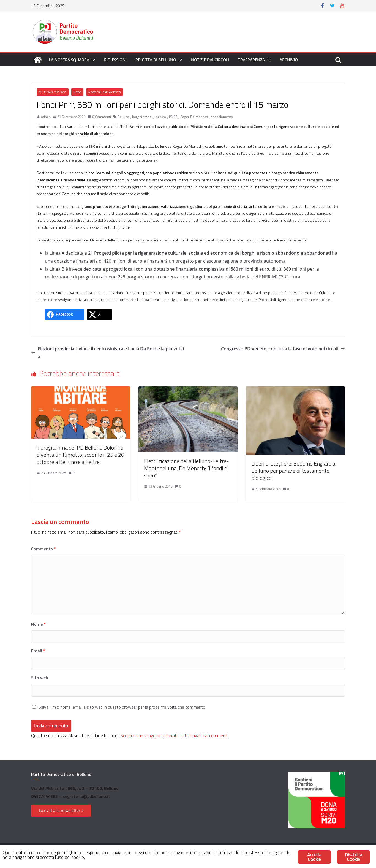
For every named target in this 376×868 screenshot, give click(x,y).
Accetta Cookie (314, 857)
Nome (38, 624)
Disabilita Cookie (353, 857)
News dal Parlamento (105, 92)
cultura (161, 117)
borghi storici (142, 117)
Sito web (39, 678)
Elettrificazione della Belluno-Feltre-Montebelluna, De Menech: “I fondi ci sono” (186, 468)
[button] (92, 60)
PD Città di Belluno (156, 60)
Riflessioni (115, 60)
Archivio (289, 60)
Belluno (123, 117)
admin (46, 117)
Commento (43, 549)
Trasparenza (251, 60)
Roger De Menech (194, 117)
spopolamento (222, 117)
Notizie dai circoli (210, 60)
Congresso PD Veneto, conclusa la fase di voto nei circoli (283, 349)
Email (38, 651)
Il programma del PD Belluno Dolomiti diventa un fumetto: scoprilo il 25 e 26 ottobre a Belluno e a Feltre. (80, 455)
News (77, 92)
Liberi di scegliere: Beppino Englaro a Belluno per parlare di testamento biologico (293, 471)
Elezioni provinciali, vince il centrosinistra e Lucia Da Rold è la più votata (108, 353)
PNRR (173, 117)
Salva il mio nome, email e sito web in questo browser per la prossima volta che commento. (122, 707)
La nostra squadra (69, 60)
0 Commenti (99, 117)
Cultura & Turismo (53, 92)
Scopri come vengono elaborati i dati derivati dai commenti (174, 735)
